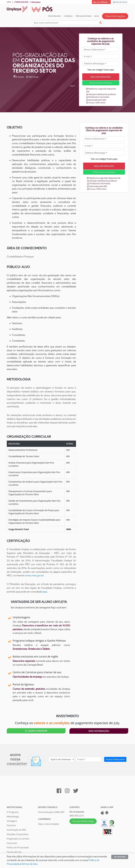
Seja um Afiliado (101, 2)
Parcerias (11, 825)
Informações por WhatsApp (101, 83)
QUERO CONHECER (36, 731)
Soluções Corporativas (18, 834)
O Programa (13, 812)
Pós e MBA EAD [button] (54, 16)
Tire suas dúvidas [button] (83, 16)
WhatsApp (35, 2)
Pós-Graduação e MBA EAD (51, 812)
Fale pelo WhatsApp (83, 821)
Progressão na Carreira (18, 839)
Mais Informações (115, 16)
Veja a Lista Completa (49, 824)
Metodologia (13, 817)
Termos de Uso (14, 852)
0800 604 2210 (77, 816)
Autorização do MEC (17, 830)
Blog (97, 16)
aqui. (45, 592)
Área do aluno (120, 2)
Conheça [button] (68, 16)
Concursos (12, 843)
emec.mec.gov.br (34, 575)
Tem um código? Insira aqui (101, 70)
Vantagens (12, 821)
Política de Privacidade (18, 848)
